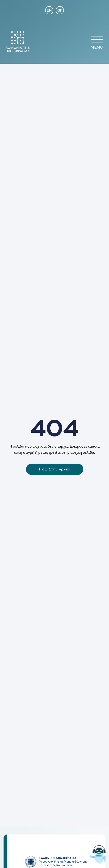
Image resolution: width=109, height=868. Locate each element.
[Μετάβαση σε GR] (60, 10)
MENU (97, 47)
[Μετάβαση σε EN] (49, 10)
